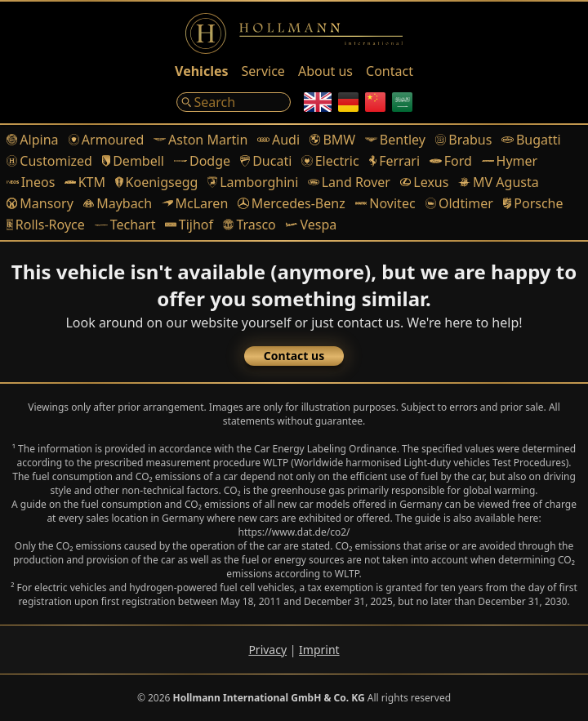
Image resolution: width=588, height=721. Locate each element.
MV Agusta (498, 182)
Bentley (395, 140)
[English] (318, 102)
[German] (348, 102)
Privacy (267, 650)
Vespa (311, 225)
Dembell (133, 161)
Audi (278, 140)
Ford (451, 161)
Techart (125, 225)
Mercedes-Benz (291, 203)
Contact (390, 71)
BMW (332, 140)
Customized (49, 161)
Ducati (266, 161)
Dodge (202, 161)
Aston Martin (200, 140)
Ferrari (395, 161)
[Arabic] (402, 102)
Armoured (107, 140)
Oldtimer (459, 203)
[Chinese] (375, 102)
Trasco (249, 225)
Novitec (385, 203)
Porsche (533, 203)
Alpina (33, 140)
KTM (85, 182)
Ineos (31, 182)
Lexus (424, 182)
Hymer (510, 161)
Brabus (463, 140)
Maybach (118, 203)
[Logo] (294, 33)
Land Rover (349, 182)
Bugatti (531, 140)
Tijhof (189, 225)
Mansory (40, 203)
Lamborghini (253, 182)
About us (325, 71)
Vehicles (201, 71)
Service (263, 71)
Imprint (319, 650)
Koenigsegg (156, 182)
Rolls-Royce (46, 225)
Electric (330, 161)
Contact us (294, 356)
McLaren (195, 203)
